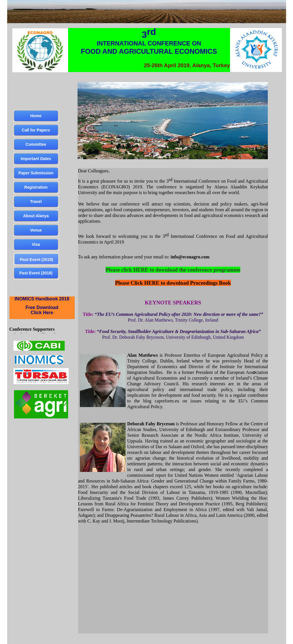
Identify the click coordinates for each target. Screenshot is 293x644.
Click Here (42, 313)
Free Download (42, 307)
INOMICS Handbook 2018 (42, 299)
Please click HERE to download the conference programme (173, 270)
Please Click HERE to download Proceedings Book (173, 283)
